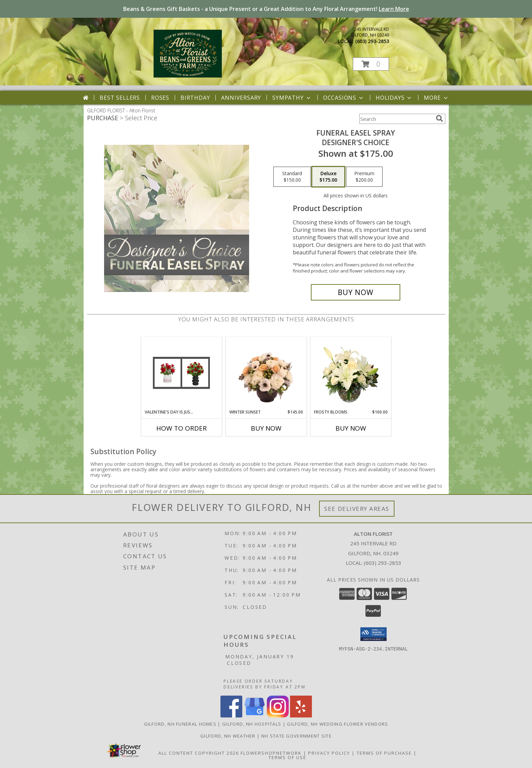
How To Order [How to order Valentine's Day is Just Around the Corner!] (182, 428)
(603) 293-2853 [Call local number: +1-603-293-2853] (372, 41)
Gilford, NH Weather (228, 736)
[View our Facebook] (231, 716)
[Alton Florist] (188, 76)
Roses (160, 98)
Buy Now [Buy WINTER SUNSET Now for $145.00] (266, 428)
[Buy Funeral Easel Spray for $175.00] (356, 292)
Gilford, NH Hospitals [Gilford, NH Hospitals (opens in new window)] (252, 724)
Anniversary (241, 98)
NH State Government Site (297, 736)
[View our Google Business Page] (255, 716)
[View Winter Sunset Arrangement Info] (266, 373)
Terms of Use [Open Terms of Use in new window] (287, 757)
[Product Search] (396, 119)
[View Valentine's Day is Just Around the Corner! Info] (181, 373)
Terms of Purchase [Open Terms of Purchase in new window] (384, 753)
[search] (440, 118)
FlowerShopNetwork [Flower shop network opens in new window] (271, 753)
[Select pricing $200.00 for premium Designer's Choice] (364, 177)
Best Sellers (120, 98)
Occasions (344, 98)
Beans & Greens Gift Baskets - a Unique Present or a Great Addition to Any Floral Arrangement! (266, 9)
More (436, 98)
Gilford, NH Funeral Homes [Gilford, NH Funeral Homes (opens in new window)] (180, 724)
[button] (371, 64)
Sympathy (292, 98)
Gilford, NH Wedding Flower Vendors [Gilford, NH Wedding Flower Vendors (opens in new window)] (337, 724)
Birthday (195, 98)
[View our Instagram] (278, 716)
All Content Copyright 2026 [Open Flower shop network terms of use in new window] (199, 753)
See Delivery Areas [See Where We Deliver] (357, 509)
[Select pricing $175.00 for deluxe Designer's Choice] (328, 177)
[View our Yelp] (301, 716)
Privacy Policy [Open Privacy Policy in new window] (329, 753)
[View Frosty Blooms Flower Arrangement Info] (351, 373)
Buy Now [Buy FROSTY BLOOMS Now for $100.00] (351, 428)
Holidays (394, 98)
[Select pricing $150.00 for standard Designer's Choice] (292, 177)
